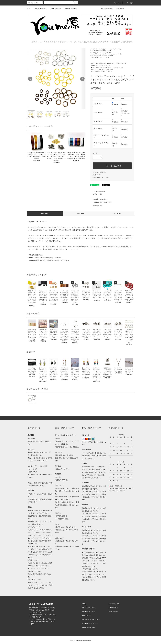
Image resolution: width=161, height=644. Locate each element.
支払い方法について (89, 608)
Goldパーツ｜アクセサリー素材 (103, 51)
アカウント (116, 3)
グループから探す (54, 9)
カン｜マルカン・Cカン (116, 49)
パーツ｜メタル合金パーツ (102, 49)
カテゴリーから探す (39, 9)
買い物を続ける (96, 205)
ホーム (29, 8)
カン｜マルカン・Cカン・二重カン (100, 57)
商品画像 (80, 214)
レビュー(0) (116, 214)
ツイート (105, 185)
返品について (97, 175)
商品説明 (45, 214)
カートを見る (113, 608)
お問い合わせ (119, 8)
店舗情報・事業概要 (69, 9)
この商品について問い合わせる (101, 202)
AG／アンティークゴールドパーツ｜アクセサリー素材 (109, 54)
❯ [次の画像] (82, 79)
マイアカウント (114, 604)
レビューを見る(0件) (98, 191)
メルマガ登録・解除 (105, 8)
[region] (56, 79)
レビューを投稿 (96, 194)
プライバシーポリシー (89, 623)
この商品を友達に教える (99, 199)
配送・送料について (89, 611)
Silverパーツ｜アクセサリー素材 (103, 52)
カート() (129, 3)
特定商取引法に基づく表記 (101, 177)
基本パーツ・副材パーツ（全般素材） (105, 56)
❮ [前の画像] (30, 79)
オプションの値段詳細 (99, 172)
